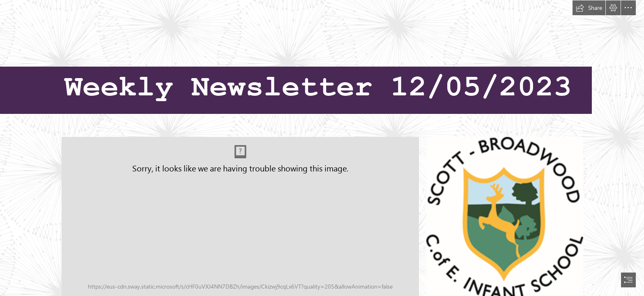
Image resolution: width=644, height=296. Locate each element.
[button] (589, 8)
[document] (322, 148)
